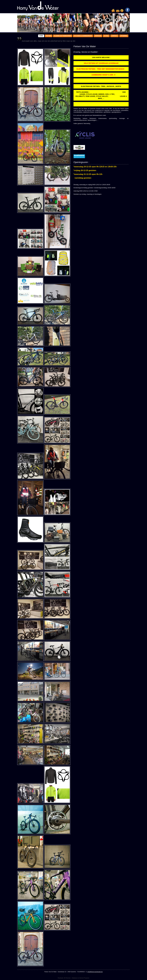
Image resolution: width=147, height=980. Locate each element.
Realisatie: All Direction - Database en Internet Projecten (74, 978)
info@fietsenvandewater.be (95, 972)
